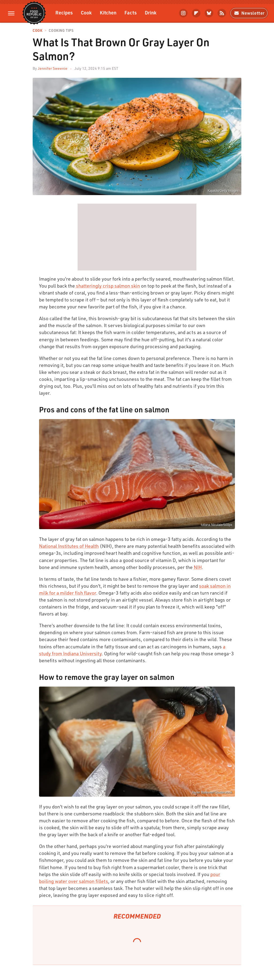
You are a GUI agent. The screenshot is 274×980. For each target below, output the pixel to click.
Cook (86, 12)
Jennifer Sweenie (53, 68)
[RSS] (222, 13)
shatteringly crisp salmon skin (107, 286)
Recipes (64, 12)
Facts (131, 12)
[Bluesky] (209, 13)
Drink (151, 12)
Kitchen (108, 12)
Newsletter (249, 13)
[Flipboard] (196, 13)
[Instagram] (183, 13)
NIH (198, 567)
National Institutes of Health (69, 546)
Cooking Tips (61, 31)
